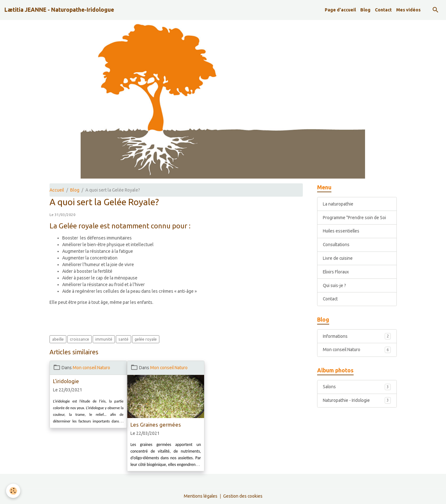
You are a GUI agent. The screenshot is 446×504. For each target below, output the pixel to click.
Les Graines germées (156, 425)
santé (123, 339)
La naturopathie (338, 204)
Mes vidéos (408, 10)
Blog (365, 10)
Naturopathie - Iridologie (357, 401)
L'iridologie (66, 381)
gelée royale (146, 339)
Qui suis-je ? (335, 286)
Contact (383, 10)
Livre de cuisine (338, 259)
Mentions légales (200, 496)
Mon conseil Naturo (92, 368)
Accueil (57, 190)
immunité (104, 339)
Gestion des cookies (243, 496)
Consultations (337, 245)
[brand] (59, 10)
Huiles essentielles (342, 231)
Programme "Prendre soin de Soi (354, 218)
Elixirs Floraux (336, 272)
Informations (357, 337)
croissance (80, 339)
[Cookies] (13, 491)
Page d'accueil (340, 10)
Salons (357, 388)
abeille (58, 339)
